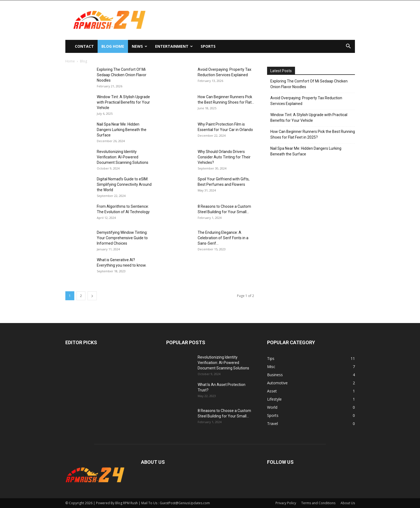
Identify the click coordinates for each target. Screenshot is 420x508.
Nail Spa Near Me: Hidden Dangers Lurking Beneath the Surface (122, 130)
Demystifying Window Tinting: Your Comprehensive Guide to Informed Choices (122, 238)
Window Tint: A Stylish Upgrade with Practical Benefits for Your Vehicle (123, 102)
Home (70, 61)
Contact (84, 46)
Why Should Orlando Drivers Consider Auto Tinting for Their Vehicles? (224, 157)
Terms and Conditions (318, 503)
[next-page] (92, 296)
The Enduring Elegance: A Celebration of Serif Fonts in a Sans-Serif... (223, 238)
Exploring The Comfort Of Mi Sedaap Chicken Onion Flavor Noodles (122, 75)
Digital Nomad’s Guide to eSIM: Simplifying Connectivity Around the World (124, 184)
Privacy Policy (286, 503)
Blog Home (113, 46)
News (140, 46)
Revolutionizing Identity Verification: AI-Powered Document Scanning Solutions (123, 157)
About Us (348, 503)
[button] (348, 47)
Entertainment (174, 46)
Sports (208, 46)
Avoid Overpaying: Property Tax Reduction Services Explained (306, 101)
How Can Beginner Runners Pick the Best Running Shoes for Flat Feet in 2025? (313, 134)
